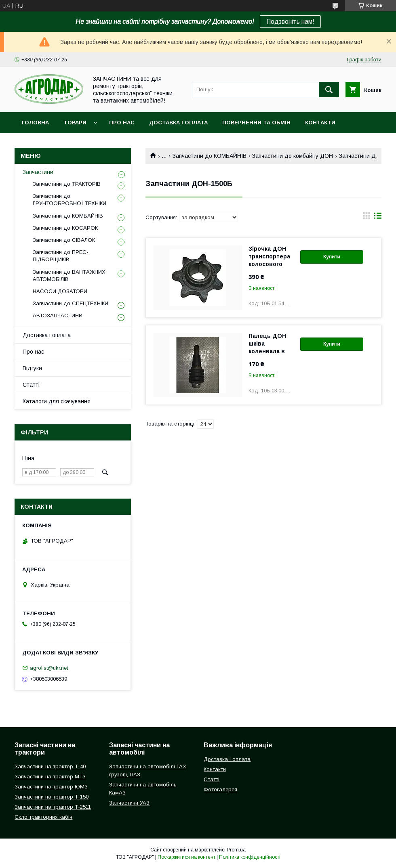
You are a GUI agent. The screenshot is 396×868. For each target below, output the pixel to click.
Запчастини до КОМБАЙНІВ (210, 156)
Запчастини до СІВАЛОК (64, 240)
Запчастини (38, 172)
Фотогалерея (220, 789)
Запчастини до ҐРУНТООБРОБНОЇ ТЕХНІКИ (70, 200)
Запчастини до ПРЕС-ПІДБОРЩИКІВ (61, 256)
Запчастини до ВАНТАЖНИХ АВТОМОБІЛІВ (69, 276)
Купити (332, 257)
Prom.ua (236, 850)
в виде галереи (367, 218)
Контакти (320, 123)
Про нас (122, 123)
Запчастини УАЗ (129, 803)
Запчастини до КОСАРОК (65, 228)
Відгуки (32, 368)
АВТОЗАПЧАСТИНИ (58, 316)
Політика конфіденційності (250, 857)
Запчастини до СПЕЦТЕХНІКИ (71, 303)
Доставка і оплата (178, 123)
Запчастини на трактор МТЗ (50, 777)
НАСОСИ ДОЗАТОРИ (60, 291)
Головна (35, 123)
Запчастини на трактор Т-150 (52, 797)
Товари (75, 123)
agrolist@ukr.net (49, 668)
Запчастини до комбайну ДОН (293, 156)
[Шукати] (329, 90)
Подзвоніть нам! (290, 22)
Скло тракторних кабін (43, 817)
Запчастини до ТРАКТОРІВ (67, 184)
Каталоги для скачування (57, 401)
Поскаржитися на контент (186, 857)
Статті (31, 385)
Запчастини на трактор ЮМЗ (51, 787)
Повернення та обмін (256, 123)
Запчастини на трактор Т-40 (50, 766)
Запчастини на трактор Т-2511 (53, 807)
